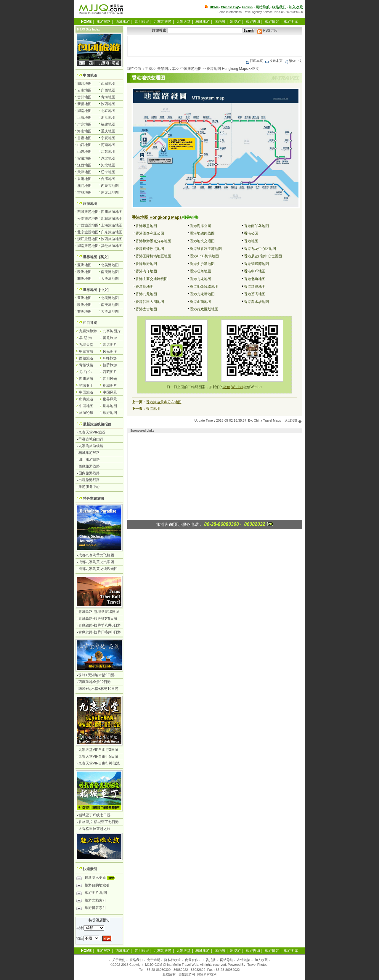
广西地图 (108, 90)
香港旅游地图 (146, 264)
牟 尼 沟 (85, 338)
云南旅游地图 (88, 219)
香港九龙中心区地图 (260, 249)
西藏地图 (108, 83)
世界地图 (90, 257)
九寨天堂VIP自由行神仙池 (99, 763)
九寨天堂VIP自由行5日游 (98, 756)
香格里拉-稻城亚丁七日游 (99, 822)
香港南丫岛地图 (256, 226)
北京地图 (108, 111)
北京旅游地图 (88, 232)
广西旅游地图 (88, 225)
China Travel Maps (267, 420)
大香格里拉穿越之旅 (94, 829)
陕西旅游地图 (112, 239)
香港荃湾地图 (255, 294)
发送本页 (274, 61)
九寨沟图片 (112, 331)
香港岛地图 (144, 287)
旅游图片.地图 (92, 894)
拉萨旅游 (110, 365)
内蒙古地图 (110, 186)
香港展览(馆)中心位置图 (263, 256)
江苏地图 (108, 152)
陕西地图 (108, 104)
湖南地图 (84, 111)
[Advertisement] (215, 46)
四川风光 (110, 379)
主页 (149, 69)
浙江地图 (108, 118)
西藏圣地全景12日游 (95, 682)
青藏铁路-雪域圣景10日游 (99, 612)
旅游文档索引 (91, 901)
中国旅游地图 (191, 69)
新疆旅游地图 (112, 219)
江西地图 (84, 165)
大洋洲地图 (110, 279)
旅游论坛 (86, 413)
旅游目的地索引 (93, 886)
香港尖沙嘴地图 (202, 264)
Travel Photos (257, 965)
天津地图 (84, 172)
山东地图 (84, 152)
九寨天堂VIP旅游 (92, 432)
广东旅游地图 (112, 232)
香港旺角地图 (200, 271)
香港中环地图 (255, 271)
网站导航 (263, 7)
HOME (214, 7)
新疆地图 (84, 104)
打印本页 (254, 61)
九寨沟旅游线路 (91, 446)
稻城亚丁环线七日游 (94, 815)
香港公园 (251, 233)
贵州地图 (84, 97)
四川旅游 (142, 22)
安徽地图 (84, 158)
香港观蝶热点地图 (150, 249)
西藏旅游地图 (88, 212)
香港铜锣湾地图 (256, 264)
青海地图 (108, 97)
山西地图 (84, 145)
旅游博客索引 (91, 909)
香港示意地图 (146, 226)
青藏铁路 (86, 365)
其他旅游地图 (112, 246)
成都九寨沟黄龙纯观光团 (98, 569)
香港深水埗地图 (256, 302)
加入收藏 (296, 7)
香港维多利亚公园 (150, 233)
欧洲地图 (84, 272)
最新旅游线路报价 (97, 424)
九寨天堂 (184, 22)
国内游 (220, 22)
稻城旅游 (203, 22)
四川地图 (84, 83)
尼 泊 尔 (85, 372)
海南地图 (84, 131)
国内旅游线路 (89, 473)
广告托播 (209, 960)
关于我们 (119, 960)
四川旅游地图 (112, 212)
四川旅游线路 (89, 460)
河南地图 (108, 145)
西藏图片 (110, 372)
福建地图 (108, 124)
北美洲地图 (110, 265)
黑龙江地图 (110, 192)
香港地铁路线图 (202, 233)
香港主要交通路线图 (152, 279)
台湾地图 (108, 179)
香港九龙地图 (200, 279)
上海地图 (84, 118)
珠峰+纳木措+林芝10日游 (98, 689)
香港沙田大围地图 (150, 302)
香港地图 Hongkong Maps (227, 69)
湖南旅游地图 (88, 246)
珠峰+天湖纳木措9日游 (97, 675)
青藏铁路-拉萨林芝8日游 (98, 618)
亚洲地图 (84, 265)
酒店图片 (110, 345)
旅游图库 (291, 22)
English (247, 7)
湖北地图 (108, 158)
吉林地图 (84, 192)
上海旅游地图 (112, 225)
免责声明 (154, 960)
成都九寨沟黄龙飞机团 (96, 555)
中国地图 (90, 75)
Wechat (237, 387)
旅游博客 (272, 22)
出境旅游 (86, 399)
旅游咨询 (253, 22)
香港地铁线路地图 (204, 287)
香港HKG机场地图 (204, 256)
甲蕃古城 (86, 351)
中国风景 (110, 392)
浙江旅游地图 (88, 239)
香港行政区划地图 (204, 309)
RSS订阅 (267, 30)
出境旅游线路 (89, 480)
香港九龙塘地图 (202, 294)
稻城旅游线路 (89, 453)
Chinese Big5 (230, 7)
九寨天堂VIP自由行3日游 (98, 750)
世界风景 (110, 399)
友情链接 (244, 960)
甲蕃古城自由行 (91, 439)
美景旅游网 (187, 974)
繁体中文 (293, 61)
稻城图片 (110, 385)
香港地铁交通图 (202, 241)
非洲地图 (84, 279)
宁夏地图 (108, 138)
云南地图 (84, 90)
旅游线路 (104, 22)
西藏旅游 (123, 22)
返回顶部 (293, 420)
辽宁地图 (108, 172)
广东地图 (84, 124)
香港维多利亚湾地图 (206, 249)
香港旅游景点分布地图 (153, 241)
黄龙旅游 (110, 338)
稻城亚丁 (86, 385)
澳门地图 (84, 186)
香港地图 (251, 241)
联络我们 (279, 7)
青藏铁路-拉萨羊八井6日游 (100, 625)
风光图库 (110, 351)
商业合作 (192, 960)
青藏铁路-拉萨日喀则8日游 (100, 632)
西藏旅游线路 (89, 466)
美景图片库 (166, 69)
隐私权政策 (172, 960)
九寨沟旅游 (163, 22)
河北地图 (108, 165)
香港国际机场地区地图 (153, 256)
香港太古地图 (146, 309)
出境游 (235, 22)
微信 (227, 387)
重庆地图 (108, 131)
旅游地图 (90, 204)
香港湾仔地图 (146, 271)
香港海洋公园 (200, 226)
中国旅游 (86, 392)
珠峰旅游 (110, 358)
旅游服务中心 (89, 487)
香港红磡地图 (255, 287)
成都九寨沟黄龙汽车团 (96, 562)
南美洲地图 (110, 272)
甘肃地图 (84, 138)
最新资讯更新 (97, 878)
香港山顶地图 (200, 302)
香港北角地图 (255, 279)
